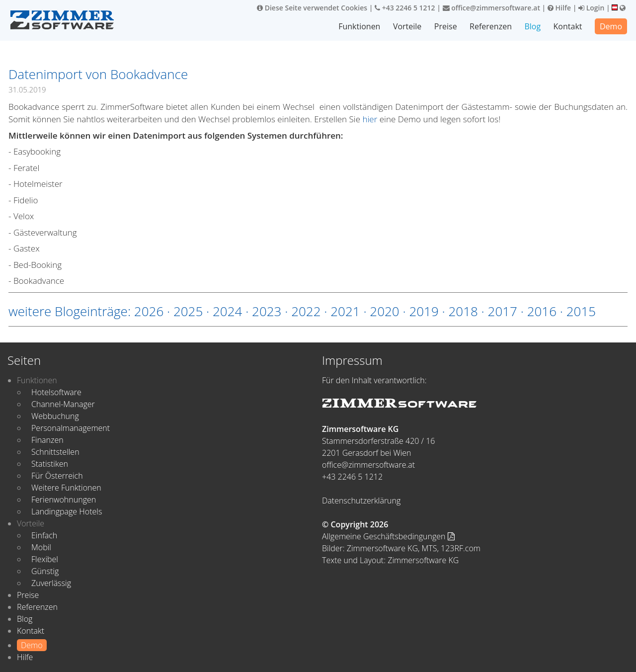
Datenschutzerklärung (361, 501)
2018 (463, 311)
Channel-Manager (63, 404)
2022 (306, 311)
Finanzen (47, 440)
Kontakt (568, 26)
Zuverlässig (51, 583)
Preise (446, 26)
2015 (581, 311)
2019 (424, 311)
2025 (188, 311)
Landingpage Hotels (67, 511)
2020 (384, 311)
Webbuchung (55, 416)
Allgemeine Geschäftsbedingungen (388, 536)
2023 (267, 311)
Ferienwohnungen (64, 500)
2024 (227, 311)
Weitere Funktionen (66, 488)
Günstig (45, 571)
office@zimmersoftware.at (491, 8)
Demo (611, 26)
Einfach (44, 535)
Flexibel (45, 559)
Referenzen (491, 26)
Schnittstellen (55, 452)
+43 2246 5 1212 (405, 8)
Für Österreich (57, 476)
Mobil (41, 547)
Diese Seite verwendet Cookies (312, 8)
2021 (345, 311)
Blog (532, 26)
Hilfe (559, 8)
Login (591, 8)
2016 (542, 311)
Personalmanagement (71, 428)
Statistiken (50, 464)
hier (370, 119)
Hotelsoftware (56, 392)
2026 (149, 311)
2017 (503, 311)
